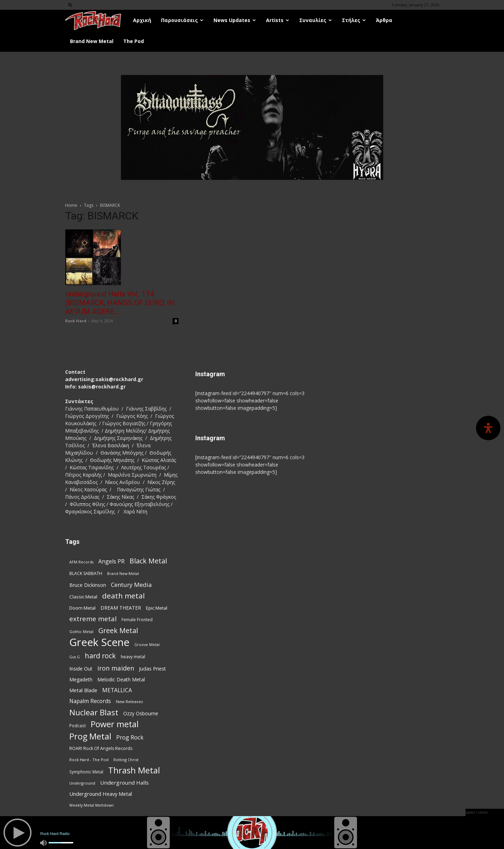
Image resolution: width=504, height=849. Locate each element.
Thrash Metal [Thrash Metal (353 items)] (134, 770)
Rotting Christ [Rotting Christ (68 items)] (126, 760)
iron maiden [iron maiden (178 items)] (116, 668)
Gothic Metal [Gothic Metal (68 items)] (81, 632)
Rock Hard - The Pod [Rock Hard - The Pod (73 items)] (89, 760)
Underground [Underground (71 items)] (82, 783)
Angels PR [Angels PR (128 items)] (111, 562)
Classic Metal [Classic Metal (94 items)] (83, 597)
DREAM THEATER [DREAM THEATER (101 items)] (121, 608)
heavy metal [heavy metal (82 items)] (133, 657)
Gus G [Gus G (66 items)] (75, 657)
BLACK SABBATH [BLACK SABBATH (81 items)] (86, 573)
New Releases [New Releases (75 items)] (129, 701)
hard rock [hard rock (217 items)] (100, 656)
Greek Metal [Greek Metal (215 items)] (118, 630)
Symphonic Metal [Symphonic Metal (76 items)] (86, 772)
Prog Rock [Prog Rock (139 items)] (130, 737)
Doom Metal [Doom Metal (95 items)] (82, 608)
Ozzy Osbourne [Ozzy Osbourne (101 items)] (141, 713)
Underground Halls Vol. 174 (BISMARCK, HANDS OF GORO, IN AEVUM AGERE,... (120, 303)
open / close (477, 812)
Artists (278, 20)
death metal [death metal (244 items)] (124, 596)
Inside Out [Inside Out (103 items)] (81, 669)
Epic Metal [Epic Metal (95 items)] (157, 608)
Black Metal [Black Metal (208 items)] (148, 561)
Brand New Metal (92, 41)
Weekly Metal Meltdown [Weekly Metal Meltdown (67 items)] (92, 805)
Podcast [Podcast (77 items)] (78, 725)
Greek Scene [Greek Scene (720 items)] (99, 642)
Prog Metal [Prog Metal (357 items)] (90, 736)
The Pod (134, 41)
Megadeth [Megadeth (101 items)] (81, 679)
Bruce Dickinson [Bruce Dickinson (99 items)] (88, 585)
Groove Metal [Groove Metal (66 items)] (147, 645)
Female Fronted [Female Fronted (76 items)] (137, 619)
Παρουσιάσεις (182, 20)
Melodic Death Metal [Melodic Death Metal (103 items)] (121, 679)
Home (71, 205)
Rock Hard (76, 321)
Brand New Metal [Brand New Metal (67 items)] (123, 574)
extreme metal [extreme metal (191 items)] (93, 619)
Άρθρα (384, 20)
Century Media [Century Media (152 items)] (131, 585)
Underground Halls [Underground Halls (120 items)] (124, 783)
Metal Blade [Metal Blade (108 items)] (83, 690)
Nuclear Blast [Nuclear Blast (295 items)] (94, 712)
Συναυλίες (316, 20)
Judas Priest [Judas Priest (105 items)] (152, 669)
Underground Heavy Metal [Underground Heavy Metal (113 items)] (101, 794)
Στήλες (354, 20)
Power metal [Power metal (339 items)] (115, 724)
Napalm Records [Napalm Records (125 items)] (90, 701)
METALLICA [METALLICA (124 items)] (117, 690)
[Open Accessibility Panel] (488, 428)
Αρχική (142, 20)
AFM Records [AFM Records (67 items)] (81, 562)
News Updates (235, 20)
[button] (70, 5)
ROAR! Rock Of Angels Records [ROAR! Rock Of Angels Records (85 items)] (101, 748)
